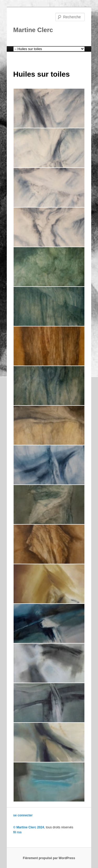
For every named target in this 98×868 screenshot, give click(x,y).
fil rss (18, 832)
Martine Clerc (33, 30)
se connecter (23, 815)
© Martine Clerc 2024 (29, 827)
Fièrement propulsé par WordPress (49, 858)
